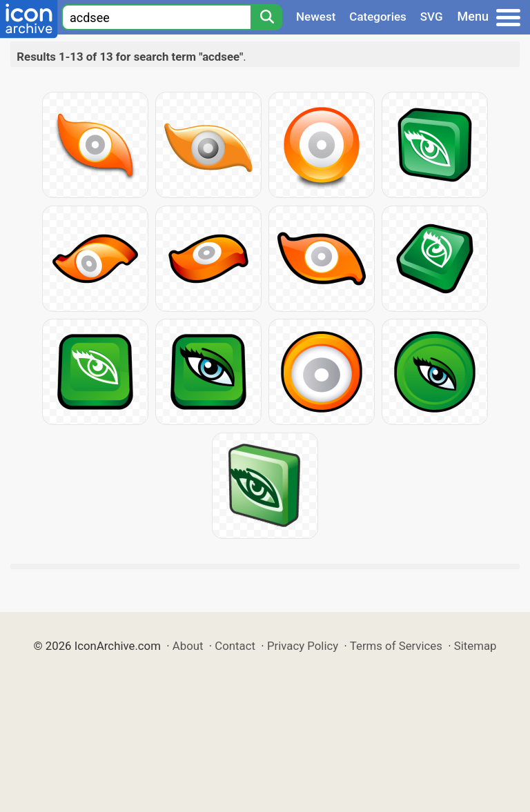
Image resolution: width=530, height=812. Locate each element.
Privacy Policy (303, 646)
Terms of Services (396, 646)
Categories (378, 17)
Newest (316, 17)
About (188, 646)
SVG (432, 17)
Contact (235, 646)
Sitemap (475, 646)
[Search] (266, 17)
